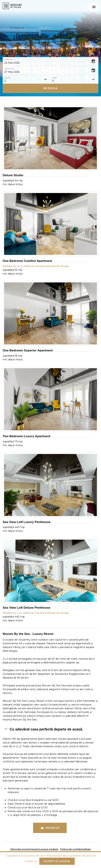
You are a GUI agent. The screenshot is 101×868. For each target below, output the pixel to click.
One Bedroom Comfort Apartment (27, 261)
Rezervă (51, 88)
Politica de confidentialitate (75, 849)
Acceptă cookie (57, 861)
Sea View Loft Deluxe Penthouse (26, 608)
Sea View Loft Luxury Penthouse (27, 522)
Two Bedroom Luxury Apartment (26, 436)
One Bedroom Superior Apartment (28, 350)
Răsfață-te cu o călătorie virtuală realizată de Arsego (36, 266)
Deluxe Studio (13, 175)
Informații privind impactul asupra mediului (34, 849)
